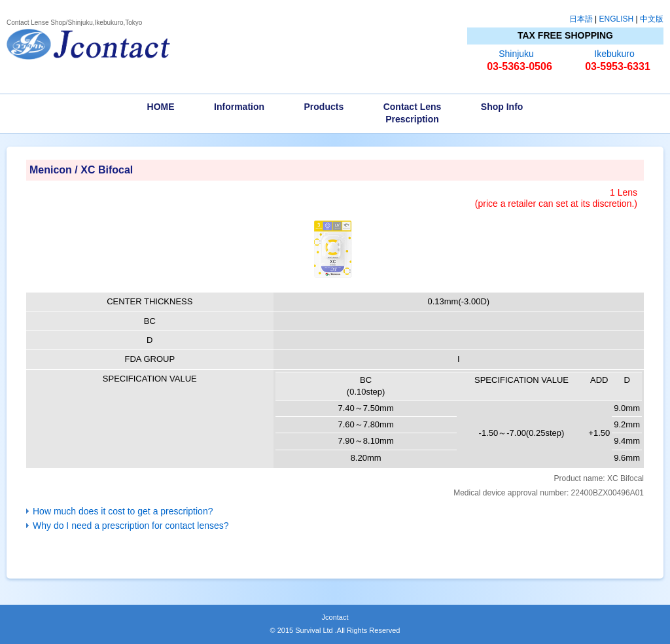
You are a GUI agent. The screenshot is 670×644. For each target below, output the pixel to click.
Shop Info (502, 107)
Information (239, 107)
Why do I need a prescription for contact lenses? (131, 526)
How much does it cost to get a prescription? (123, 511)
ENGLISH (617, 19)
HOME (161, 107)
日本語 (581, 19)
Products (324, 107)
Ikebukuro (614, 54)
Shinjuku (516, 54)
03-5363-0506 (520, 66)
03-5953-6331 (618, 66)
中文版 (652, 19)
